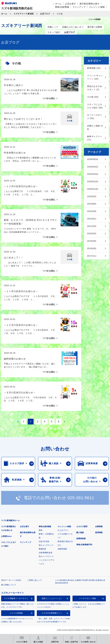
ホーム (58, 4)
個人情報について (9, 585)
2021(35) (92, 226)
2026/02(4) (93, 181)
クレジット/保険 (97, 7)
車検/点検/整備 (62, 7)
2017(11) (92, 256)
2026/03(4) (93, 174)
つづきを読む (49, 98)
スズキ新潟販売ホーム (10, 520)
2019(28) (92, 241)
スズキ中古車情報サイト (52, 613)
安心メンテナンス (46, 545)
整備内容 (42, 549)
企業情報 (99, 526)
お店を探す (71, 4)
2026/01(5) (93, 189)
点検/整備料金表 (45, 553)
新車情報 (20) (94, 68)
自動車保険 (62, 549)
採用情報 (99, 533)
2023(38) (92, 211)
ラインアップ (79, 7)
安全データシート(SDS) (11, 580)
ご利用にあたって (35, 580)
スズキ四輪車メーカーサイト (16, 598)
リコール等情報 (16, 613)
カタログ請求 (82, 526)
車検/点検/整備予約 (84, 545)
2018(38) (92, 248)
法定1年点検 (44, 541)
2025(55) (92, 196)
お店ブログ (45, 14)
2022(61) (92, 219)
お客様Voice (6, 536)
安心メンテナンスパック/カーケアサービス (46, 560)
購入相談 (80, 533)
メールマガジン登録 (87, 598)
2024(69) (92, 204)
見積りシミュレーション (52, 598)
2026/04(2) (93, 167)
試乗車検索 (81, 539)
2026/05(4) (93, 159)
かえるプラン (63, 530)
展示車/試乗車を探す (89, 4)
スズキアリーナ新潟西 (24, 14)
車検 (41, 530)
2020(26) (92, 233)
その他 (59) (93, 97)
